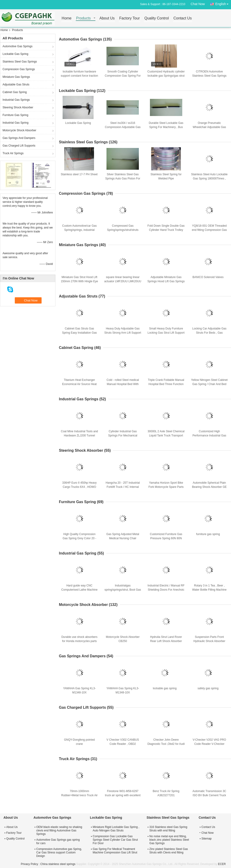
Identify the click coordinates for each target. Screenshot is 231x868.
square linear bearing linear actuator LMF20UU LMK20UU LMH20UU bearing (123, 281)
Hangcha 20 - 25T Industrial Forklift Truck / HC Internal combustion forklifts (123, 487)
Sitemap (207, 839)
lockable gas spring (165, 688)
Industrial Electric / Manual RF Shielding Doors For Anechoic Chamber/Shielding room (166, 590)
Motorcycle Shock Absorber (19, 130)
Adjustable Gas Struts (16, 85)
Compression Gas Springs (19, 69)
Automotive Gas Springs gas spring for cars (58, 841)
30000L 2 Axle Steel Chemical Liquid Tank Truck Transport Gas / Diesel (166, 436)
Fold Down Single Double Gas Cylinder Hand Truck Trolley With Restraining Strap (166, 230)
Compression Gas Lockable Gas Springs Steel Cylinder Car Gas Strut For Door (115, 840)
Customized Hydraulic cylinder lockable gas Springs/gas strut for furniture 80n (166, 76)
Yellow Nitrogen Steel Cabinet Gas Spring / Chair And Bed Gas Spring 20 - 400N (209, 384)
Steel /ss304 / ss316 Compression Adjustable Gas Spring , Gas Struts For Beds (123, 127)
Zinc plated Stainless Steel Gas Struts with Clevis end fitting (169, 851)
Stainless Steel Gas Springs (20, 62)
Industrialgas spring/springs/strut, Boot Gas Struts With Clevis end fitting (123, 590)
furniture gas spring (208, 534)
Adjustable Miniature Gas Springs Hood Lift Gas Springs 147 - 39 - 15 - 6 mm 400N (166, 281)
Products (84, 18)
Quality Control (157, 18)
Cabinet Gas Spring (15, 92)
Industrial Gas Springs (16, 100)
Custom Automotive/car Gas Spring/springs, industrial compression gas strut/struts (79, 230)
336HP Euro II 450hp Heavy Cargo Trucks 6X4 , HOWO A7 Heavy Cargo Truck (79, 487)
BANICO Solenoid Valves (208, 277)
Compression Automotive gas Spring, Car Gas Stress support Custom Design (59, 852)
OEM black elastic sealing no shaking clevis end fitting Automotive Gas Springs (59, 830)
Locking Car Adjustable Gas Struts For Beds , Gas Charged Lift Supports (209, 333)
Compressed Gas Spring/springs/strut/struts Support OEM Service (123, 230)
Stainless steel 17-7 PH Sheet (79, 174)
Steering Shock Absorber (18, 107)
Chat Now (198, 4)
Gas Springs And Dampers (19, 138)
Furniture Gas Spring (15, 115)
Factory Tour (129, 18)
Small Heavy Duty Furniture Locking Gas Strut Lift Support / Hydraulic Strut (166, 333)
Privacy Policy (29, 864)
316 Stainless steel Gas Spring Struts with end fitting (168, 829)
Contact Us (183, 18)
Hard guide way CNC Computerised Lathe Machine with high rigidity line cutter (79, 590)
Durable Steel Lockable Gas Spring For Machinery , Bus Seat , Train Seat (166, 127)
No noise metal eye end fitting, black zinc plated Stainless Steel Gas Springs (169, 840)
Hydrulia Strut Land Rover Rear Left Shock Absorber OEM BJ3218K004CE (166, 641)
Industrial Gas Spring (15, 123)
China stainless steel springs (58, 864)
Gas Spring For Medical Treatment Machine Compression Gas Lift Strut (115, 851)
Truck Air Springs (13, 153)
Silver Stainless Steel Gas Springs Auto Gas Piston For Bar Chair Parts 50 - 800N (123, 179)
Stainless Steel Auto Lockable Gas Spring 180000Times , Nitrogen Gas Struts (209, 179)
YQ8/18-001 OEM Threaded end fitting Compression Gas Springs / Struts (209, 230)
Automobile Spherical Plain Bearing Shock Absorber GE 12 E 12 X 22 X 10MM (209, 487)
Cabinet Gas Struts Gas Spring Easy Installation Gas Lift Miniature (79, 333)
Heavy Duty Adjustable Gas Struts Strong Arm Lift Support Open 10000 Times (123, 333)
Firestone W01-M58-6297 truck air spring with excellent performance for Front (123, 795)
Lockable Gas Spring (15, 54)
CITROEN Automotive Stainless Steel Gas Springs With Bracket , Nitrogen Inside (209, 76)
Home (67, 18)
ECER (222, 864)
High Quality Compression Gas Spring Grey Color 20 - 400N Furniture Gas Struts (79, 538)
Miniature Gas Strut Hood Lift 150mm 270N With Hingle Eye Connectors (79, 281)
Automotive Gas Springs (17, 46)
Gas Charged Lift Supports (19, 146)
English (223, 3)
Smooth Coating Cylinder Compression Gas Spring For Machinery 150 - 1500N (123, 76)
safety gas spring (208, 688)
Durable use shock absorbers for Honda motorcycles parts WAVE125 (79, 641)
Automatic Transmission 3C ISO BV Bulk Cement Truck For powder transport (209, 795)
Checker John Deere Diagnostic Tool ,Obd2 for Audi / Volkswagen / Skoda (166, 744)
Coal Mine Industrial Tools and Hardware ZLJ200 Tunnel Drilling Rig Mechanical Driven (79, 436)
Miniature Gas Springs (16, 77)
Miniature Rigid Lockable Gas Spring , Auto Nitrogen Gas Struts (116, 829)
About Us (107, 18)
